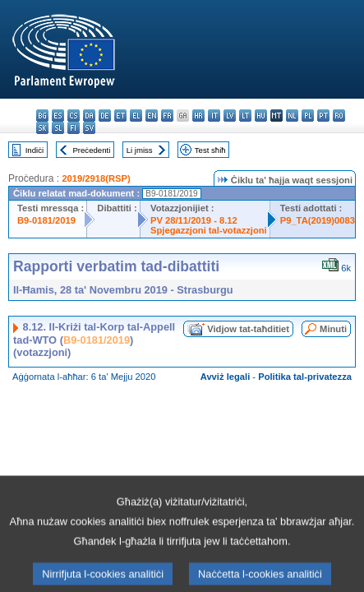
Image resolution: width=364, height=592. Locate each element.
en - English (152, 116)
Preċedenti (91, 150)
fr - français (167, 116)
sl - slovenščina (58, 128)
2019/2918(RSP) (96, 178)
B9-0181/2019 (46, 220)
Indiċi (35, 150)
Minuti (333, 329)
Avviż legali (226, 377)
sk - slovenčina (42, 128)
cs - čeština (74, 116)
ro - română (339, 116)
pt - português (323, 116)
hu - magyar (261, 116)
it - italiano (214, 116)
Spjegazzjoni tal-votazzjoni (209, 230)
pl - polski (308, 116)
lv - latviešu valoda (230, 116)
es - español (58, 116)
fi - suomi (74, 128)
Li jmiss (140, 150)
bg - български (42, 116)
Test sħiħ (210, 150)
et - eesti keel (120, 116)
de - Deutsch (105, 116)
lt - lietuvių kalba (245, 116)
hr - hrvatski (198, 116)
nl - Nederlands (292, 116)
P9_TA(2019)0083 (318, 220)
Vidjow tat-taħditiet (248, 329)
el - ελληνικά (136, 116)
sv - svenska (89, 128)
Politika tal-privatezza (305, 377)
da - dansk (89, 116)
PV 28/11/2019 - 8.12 (194, 220)
